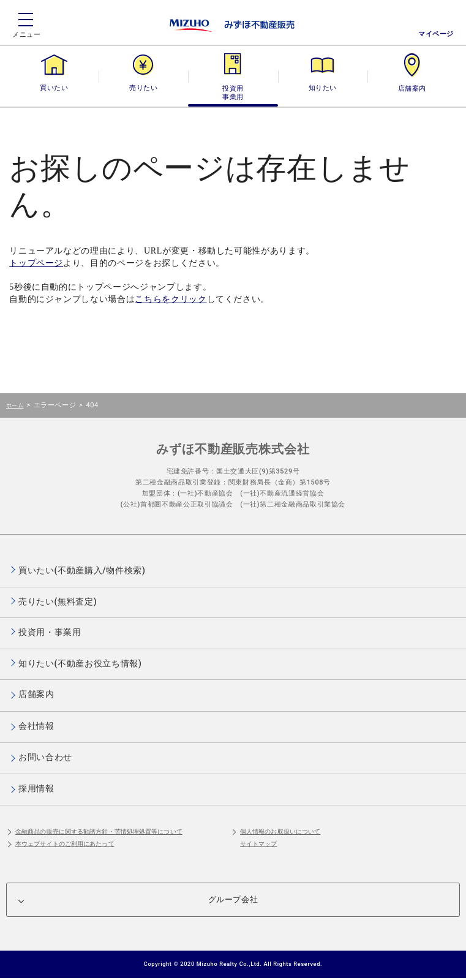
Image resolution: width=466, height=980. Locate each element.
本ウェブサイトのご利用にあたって (65, 844)
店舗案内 (412, 88)
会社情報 (36, 726)
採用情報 (36, 788)
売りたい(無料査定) (58, 601)
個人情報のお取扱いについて (280, 831)
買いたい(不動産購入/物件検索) (82, 570)
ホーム (15, 405)
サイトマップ (259, 844)
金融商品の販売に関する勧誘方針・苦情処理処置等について (99, 831)
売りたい (143, 88)
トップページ (36, 263)
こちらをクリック (171, 299)
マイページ (436, 34)
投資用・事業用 (233, 88)
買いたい (54, 88)
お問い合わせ (45, 757)
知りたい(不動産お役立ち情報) (80, 663)
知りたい (323, 88)
